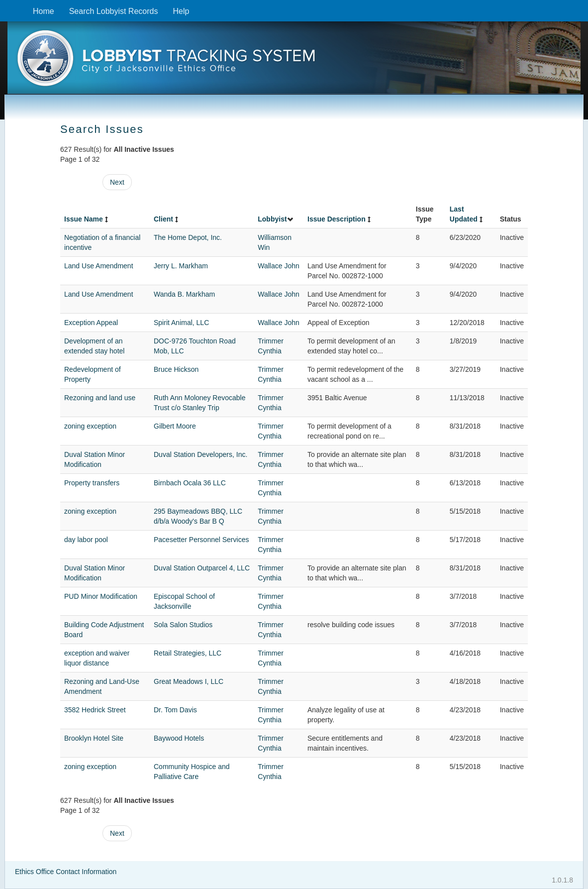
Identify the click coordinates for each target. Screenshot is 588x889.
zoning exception (90, 426)
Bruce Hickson (176, 369)
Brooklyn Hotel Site (94, 738)
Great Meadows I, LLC (189, 681)
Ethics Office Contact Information (66, 872)
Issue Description (340, 219)
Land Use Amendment (99, 266)
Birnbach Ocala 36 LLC (190, 483)
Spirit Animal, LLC (181, 323)
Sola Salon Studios (183, 625)
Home (44, 11)
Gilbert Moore (175, 426)
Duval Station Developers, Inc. (200, 454)
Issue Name (87, 219)
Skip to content (8, 5)
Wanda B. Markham (184, 294)
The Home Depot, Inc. (188, 237)
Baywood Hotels (179, 738)
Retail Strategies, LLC (188, 653)
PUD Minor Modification (101, 596)
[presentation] (294, 61)
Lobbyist (276, 219)
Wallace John (279, 266)
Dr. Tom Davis (175, 710)
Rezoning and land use (100, 398)
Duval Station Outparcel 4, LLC (202, 568)
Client (167, 219)
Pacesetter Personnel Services (201, 540)
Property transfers (92, 483)
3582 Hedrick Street (95, 710)
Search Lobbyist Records (114, 11)
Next (117, 182)
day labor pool (86, 540)
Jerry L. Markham (181, 266)
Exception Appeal (91, 323)
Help (181, 11)
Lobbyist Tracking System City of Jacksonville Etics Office (294, 61)
